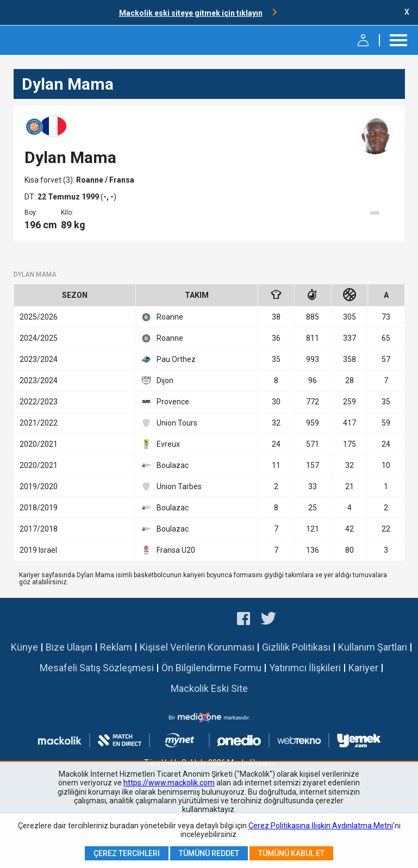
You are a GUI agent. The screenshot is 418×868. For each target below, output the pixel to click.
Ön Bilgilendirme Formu (211, 668)
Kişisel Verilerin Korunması (197, 647)
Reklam (116, 647)
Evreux (161, 444)
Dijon (157, 380)
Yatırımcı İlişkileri (305, 668)
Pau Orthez (169, 359)
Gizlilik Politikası (296, 647)
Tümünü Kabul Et (291, 853)
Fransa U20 (168, 550)
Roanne (91, 180)
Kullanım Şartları (373, 647)
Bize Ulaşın (69, 647)
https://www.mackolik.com (169, 783)
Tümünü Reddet (209, 853)
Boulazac (165, 465)
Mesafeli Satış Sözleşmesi (97, 668)
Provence (165, 402)
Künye (24, 647)
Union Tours (169, 423)
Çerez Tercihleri (127, 853)
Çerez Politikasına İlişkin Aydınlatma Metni (321, 826)
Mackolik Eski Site (209, 688)
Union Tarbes (171, 486)
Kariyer (363, 668)
